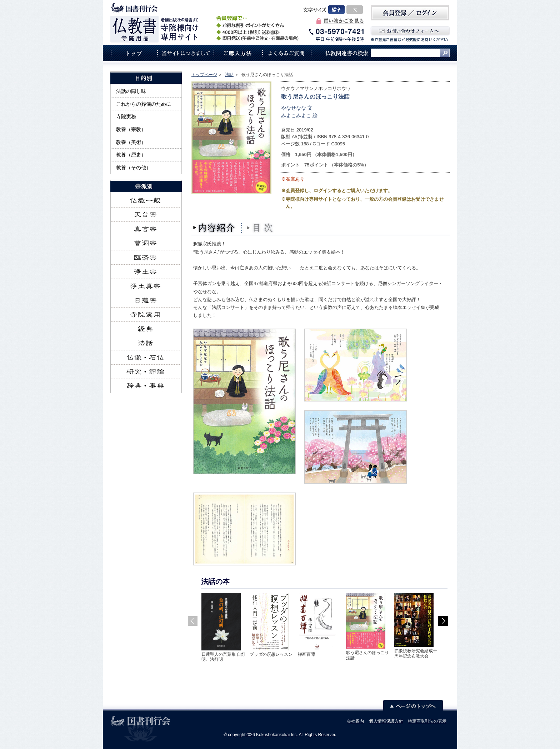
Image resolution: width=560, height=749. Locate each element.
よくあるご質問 (287, 53)
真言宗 (146, 229)
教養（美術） (131, 142)
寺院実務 (126, 116)
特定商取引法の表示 (427, 721)
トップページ (204, 75)
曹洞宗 (146, 243)
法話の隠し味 (131, 91)
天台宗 (146, 215)
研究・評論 (146, 372)
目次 (261, 228)
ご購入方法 (238, 53)
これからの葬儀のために (144, 104)
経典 (146, 329)
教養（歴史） (131, 155)
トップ (134, 53)
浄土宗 (146, 272)
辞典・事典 (146, 386)
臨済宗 (146, 258)
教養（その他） (134, 168)
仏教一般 (146, 200)
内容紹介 (215, 228)
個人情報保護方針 (386, 721)
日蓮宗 (146, 300)
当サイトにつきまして (185, 53)
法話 (229, 75)
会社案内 (355, 721)
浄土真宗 (146, 286)
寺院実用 (146, 315)
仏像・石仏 (146, 358)
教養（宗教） (131, 129)
